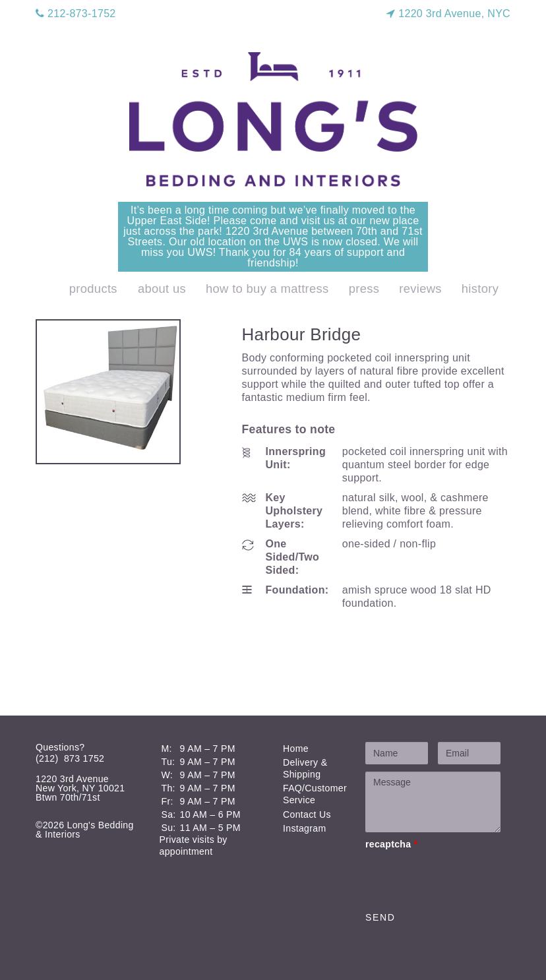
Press (364, 289)
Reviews (420, 289)
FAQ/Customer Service (315, 794)
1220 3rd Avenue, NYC (448, 14)
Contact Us (307, 814)
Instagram (304, 828)
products (93, 289)
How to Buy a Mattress (267, 289)
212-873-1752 (76, 14)
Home (296, 749)
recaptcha (391, 844)
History (480, 289)
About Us (162, 289)
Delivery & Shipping (305, 768)
